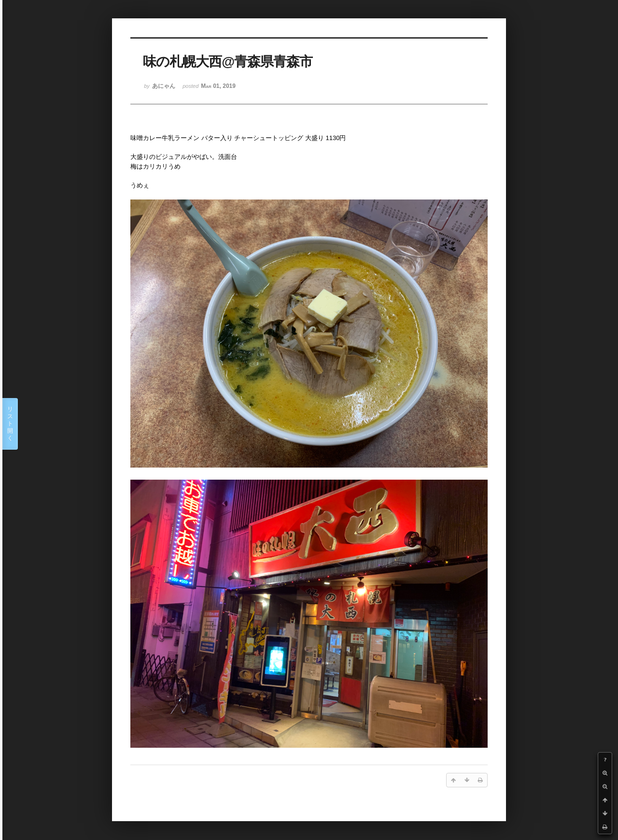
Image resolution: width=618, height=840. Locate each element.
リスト (10, 424)
